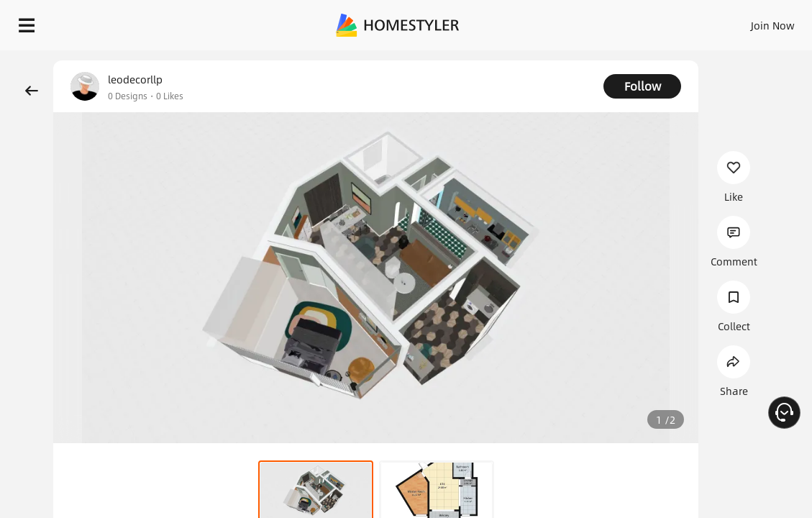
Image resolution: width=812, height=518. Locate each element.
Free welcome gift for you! (552, 58)
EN (678, 22)
